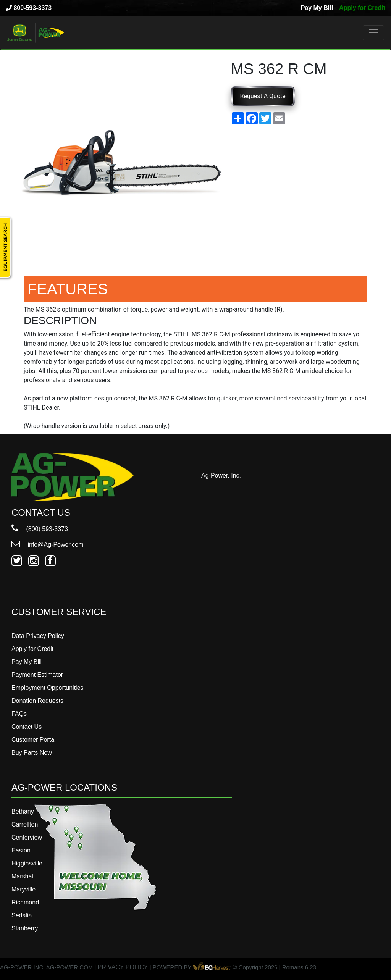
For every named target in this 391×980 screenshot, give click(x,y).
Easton (21, 850)
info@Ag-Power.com (48, 545)
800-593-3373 (29, 8)
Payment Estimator (37, 675)
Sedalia (22, 915)
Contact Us (27, 727)
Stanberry (25, 928)
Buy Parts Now (32, 753)
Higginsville (27, 863)
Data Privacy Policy (38, 636)
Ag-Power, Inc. (221, 475)
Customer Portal (34, 740)
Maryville (23, 889)
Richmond (25, 902)
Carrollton (25, 824)
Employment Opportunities (48, 688)
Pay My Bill (317, 8)
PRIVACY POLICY (123, 967)
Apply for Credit (362, 8)
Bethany (23, 811)
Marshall (23, 876)
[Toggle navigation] (373, 33)
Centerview (27, 837)
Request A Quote (263, 96)
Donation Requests (37, 701)
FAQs (19, 714)
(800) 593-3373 (40, 529)
